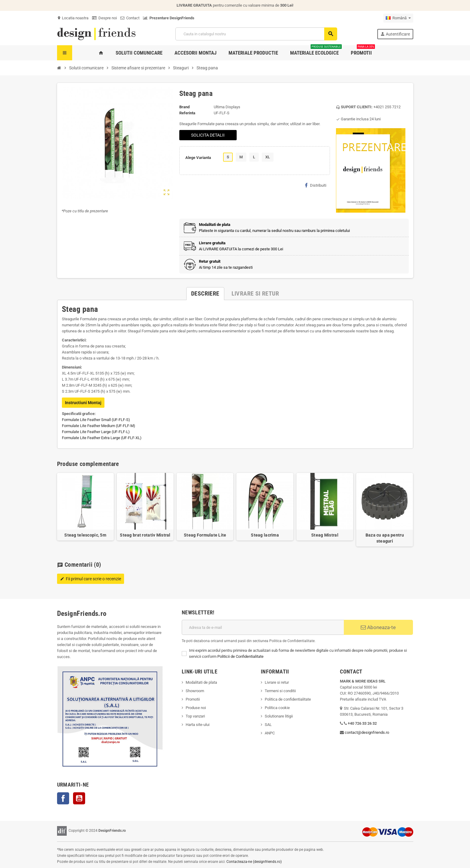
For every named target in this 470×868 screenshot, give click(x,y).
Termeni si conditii (280, 691)
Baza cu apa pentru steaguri (385, 538)
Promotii (193, 699)
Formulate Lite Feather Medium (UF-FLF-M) (99, 426)
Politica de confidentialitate (288, 699)
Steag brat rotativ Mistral (145, 535)
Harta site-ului (198, 725)
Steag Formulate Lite (205, 535)
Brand (184, 107)
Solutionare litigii (279, 716)
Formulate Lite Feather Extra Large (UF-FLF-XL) (102, 438)
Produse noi (196, 708)
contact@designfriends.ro (367, 732)
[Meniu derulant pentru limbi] (398, 18)
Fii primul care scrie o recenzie (91, 579)
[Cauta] (256, 34)
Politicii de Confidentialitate (240, 656)
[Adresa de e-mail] (263, 627)
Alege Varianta (198, 158)
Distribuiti (316, 185)
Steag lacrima (265, 535)
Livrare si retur (277, 682)
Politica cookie (277, 708)
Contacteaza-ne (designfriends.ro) (254, 862)
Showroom (195, 691)
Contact (130, 18)
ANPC (270, 733)
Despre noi (104, 18)
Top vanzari (195, 716)
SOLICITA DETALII (208, 135)
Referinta (187, 113)
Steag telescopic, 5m (85, 535)
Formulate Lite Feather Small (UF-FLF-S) (96, 420)
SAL (268, 725)
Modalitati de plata (201, 682)
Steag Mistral (325, 535)
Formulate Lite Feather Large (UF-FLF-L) (96, 432)
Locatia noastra (73, 18)
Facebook (63, 798)
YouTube (79, 798)
